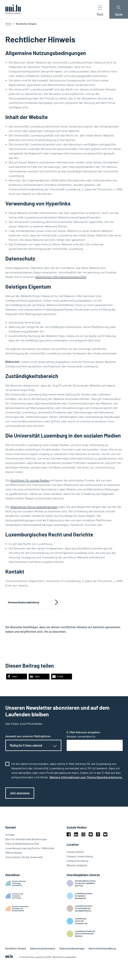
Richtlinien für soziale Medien (30, 480)
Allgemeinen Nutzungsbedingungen (34, 507)
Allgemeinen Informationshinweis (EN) (61, 277)
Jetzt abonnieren (20, 793)
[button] (17, 677)
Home (8, 24)
